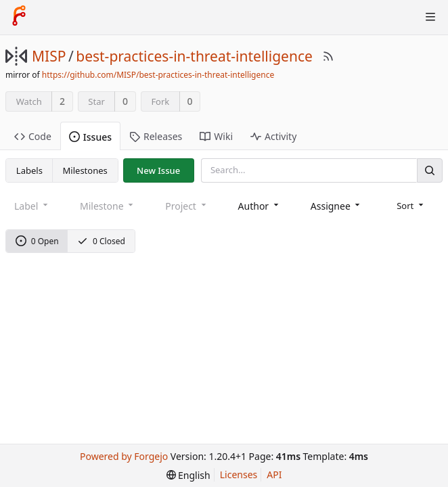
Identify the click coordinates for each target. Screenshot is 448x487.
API (274, 474)
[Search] (430, 170)
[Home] (19, 17)
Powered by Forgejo (124, 456)
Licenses (239, 474)
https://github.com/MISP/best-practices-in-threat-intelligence (158, 75)
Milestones (85, 170)
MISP (49, 56)
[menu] (411, 206)
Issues (90, 137)
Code (33, 136)
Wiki (216, 136)
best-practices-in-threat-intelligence (194, 56)
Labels (29, 170)
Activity (273, 136)
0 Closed (101, 241)
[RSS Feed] (328, 56)
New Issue (158, 170)
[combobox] (260, 206)
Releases (156, 136)
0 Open (37, 241)
